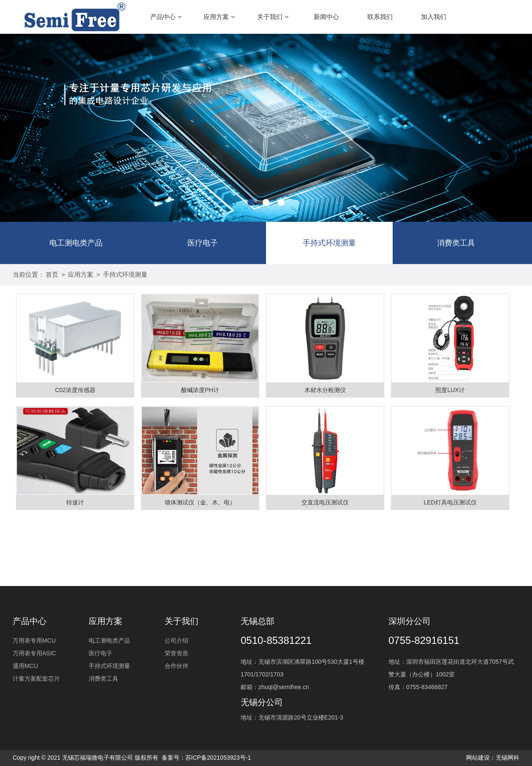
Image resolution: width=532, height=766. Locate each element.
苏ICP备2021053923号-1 (218, 758)
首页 (52, 274)
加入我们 (434, 17)
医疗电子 (203, 243)
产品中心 (166, 17)
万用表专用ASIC (34, 653)
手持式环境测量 (329, 243)
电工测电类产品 (76, 243)
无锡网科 (508, 758)
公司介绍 (176, 641)
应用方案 (219, 17)
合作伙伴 (176, 666)
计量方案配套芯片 (36, 679)
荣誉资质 (176, 653)
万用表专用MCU (34, 641)
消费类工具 (456, 243)
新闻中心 (326, 17)
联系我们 (380, 17)
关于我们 (273, 17)
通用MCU (25, 666)
